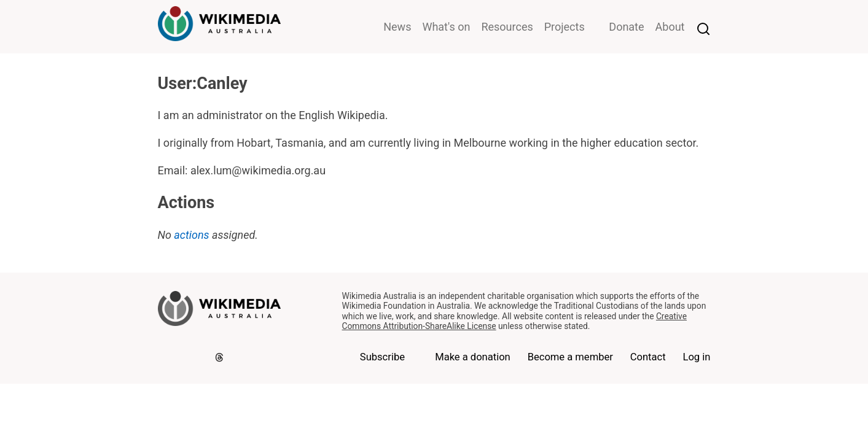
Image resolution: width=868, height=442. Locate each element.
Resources (507, 27)
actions (191, 235)
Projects (565, 27)
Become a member (570, 357)
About (670, 27)
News (397, 27)
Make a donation (473, 357)
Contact (648, 357)
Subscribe (382, 357)
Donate (626, 27)
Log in (696, 357)
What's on (446, 27)
